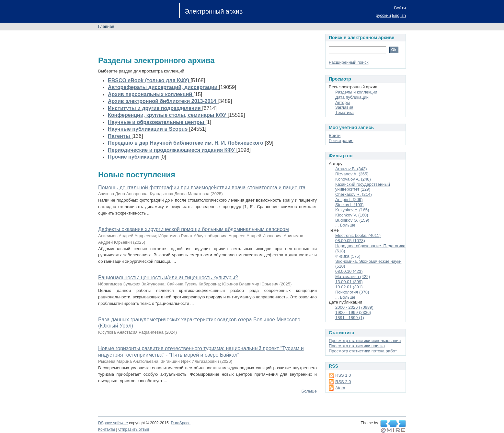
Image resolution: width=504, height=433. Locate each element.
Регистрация (341, 141)
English (399, 15)
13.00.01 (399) (349, 282)
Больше (309, 391)
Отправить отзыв (134, 429)
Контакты (107, 429)
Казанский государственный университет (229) (363, 187)
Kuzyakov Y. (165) (352, 210)
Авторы (343, 102)
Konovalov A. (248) (353, 179)
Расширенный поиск (349, 62)
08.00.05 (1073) (350, 241)
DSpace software (113, 423)
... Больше (345, 225)
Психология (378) (352, 292)
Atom (340, 388)
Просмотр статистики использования (365, 341)
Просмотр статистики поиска (357, 346)
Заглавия (344, 107)
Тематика (344, 112)
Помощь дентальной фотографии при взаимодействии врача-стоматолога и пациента (202, 188)
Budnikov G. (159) (352, 220)
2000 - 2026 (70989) (354, 307)
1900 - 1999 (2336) (353, 312)
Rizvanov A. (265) (352, 174)
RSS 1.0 (343, 375)
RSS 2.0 (343, 382)
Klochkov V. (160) (352, 215)
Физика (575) (348, 256)
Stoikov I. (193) (349, 205)
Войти (400, 8)
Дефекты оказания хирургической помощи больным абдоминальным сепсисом (194, 229)
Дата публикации (352, 97)
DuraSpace (180, 423)
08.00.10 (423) (349, 271)
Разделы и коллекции (356, 92)
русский (383, 15)
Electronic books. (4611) (358, 235)
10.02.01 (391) (349, 287)
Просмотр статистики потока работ (363, 351)
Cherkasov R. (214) (354, 194)
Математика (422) (353, 277)
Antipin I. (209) (349, 200)
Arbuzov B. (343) (351, 169)
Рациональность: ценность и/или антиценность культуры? (168, 278)
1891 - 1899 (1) (350, 318)
